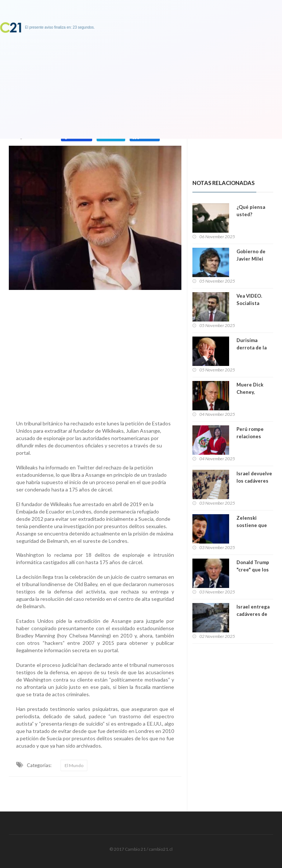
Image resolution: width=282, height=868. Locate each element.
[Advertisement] (95, 353)
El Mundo (74, 765)
